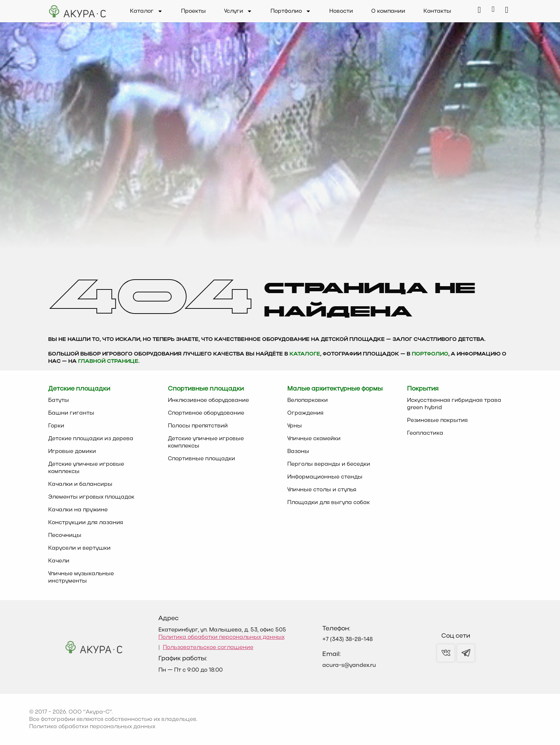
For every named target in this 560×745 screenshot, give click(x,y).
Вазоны (298, 452)
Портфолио (291, 11)
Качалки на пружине (78, 510)
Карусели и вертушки (79, 548)
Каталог (146, 11)
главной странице (108, 362)
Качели (59, 561)
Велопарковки (308, 400)
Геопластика (425, 433)
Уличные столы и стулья (322, 490)
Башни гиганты (71, 413)
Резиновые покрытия (437, 420)
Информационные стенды (325, 477)
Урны (295, 426)
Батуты (59, 400)
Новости (341, 11)
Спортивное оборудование (206, 413)
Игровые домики (72, 452)
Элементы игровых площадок (91, 497)
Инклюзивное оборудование (208, 400)
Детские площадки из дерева (91, 439)
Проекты (193, 11)
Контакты (437, 11)
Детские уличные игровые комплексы (86, 468)
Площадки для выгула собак (329, 503)
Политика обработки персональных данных (221, 637)
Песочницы (65, 535)
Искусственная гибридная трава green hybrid (454, 404)
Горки (56, 426)
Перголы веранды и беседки (329, 464)
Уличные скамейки (314, 439)
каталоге (305, 354)
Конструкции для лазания (86, 523)
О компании (388, 11)
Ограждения (305, 413)
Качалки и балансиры (80, 484)
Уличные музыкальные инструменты (81, 577)
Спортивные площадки (202, 459)
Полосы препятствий (198, 426)
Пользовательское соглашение (208, 648)
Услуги (238, 11)
